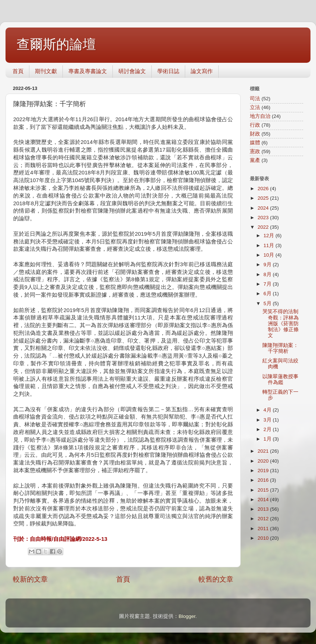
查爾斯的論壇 (56, 44)
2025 (264, 198)
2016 (264, 480)
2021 (264, 451)
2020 (264, 461)
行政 (255, 125)
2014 (264, 500)
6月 (268, 294)
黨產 (255, 160)
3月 (268, 420)
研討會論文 (132, 71)
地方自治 (260, 116)
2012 (264, 519)
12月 (270, 236)
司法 (255, 99)
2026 (264, 189)
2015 (264, 490)
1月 (268, 439)
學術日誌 (168, 71)
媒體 (255, 143)
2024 (264, 208)
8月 (268, 274)
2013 (264, 509)
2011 (264, 529)
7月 (268, 284)
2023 (264, 218)
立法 (255, 107)
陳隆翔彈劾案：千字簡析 (280, 348)
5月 (268, 303)
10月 (270, 255)
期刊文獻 (46, 71)
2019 (264, 471)
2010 (264, 538)
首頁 (18, 71)
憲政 (255, 151)
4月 (268, 410)
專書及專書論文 (88, 71)
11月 (270, 245)
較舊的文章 (216, 579)
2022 (264, 227)
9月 (268, 265)
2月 (268, 429)
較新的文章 (30, 579)
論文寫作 (202, 71)
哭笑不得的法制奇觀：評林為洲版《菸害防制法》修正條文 (281, 323)
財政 (255, 134)
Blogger (187, 616)
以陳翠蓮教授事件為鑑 (280, 379)
